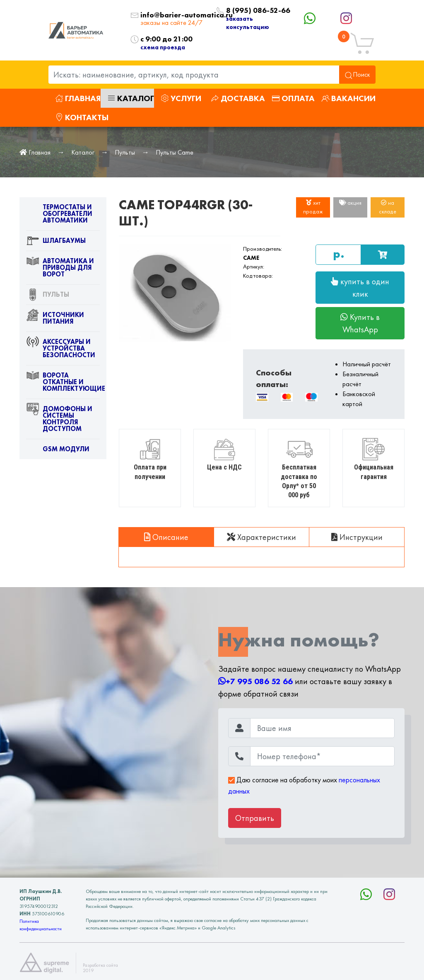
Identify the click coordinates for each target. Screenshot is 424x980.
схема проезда (163, 47)
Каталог (131, 98)
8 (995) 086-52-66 (247, 11)
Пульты (125, 152)
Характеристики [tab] (261, 537)
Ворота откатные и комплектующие (63, 384)
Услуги (181, 98)
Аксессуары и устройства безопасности (61, 350)
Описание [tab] (166, 537)
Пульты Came (175, 152)
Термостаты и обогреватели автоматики (59, 215)
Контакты (82, 117)
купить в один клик (360, 288)
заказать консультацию (248, 23)
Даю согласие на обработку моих (304, 785)
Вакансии (348, 98)
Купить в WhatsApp (360, 323)
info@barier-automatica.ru (172, 15)
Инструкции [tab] (357, 537)
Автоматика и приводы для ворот (60, 269)
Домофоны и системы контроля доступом (59, 421)
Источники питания (55, 320)
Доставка (238, 98)
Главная (78, 98)
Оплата (293, 98)
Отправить (255, 818)
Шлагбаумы (56, 242)
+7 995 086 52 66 (255, 681)
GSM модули (58, 451)
